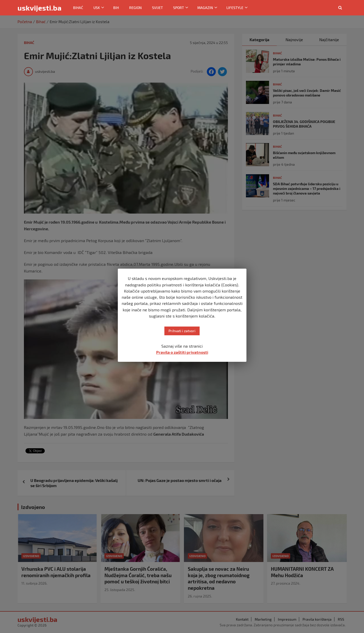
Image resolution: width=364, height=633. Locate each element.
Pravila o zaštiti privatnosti (182, 352)
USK (97, 8)
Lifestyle (235, 8)
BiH (116, 8)
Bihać (78, 8)
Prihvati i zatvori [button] (182, 331)
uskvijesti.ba (39, 8)
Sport (179, 8)
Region (135, 8)
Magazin (205, 8)
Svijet (157, 8)
